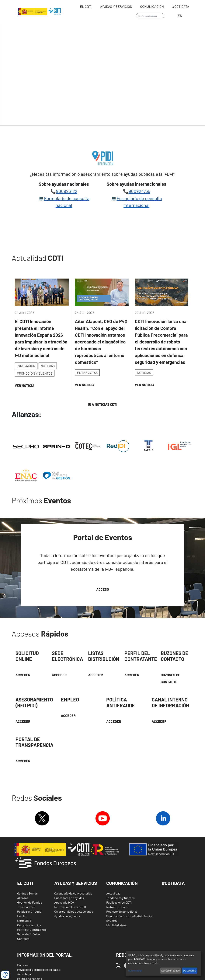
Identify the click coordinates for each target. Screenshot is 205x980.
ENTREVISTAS (87, 373)
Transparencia (27, 907)
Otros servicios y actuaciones (74, 911)
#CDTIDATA (173, 883)
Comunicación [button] (122, 883)
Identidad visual (117, 925)
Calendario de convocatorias (73, 893)
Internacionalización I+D (70, 907)
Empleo (22, 916)
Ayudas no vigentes (67, 916)
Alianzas (23, 898)
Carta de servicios (29, 925)
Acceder (23, 675)
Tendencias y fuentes (120, 898)
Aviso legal (24, 974)
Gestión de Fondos (30, 902)
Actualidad (113, 893)
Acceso (103, 589)
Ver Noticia (25, 386)
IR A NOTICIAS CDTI (103, 404)
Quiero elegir (135, 970)
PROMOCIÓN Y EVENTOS (35, 373)
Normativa (24, 920)
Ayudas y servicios (116, 6)
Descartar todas (170, 970)
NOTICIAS (48, 366)
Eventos (112, 920)
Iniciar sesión (170, 16)
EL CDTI (86, 6)
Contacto (23, 939)
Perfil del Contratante (32, 930)
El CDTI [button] (25, 883)
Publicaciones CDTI (119, 902)
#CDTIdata (181, 6)
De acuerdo (190, 970)
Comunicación (152, 6)
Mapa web (24, 965)
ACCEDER (132, 675)
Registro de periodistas (122, 911)
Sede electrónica (28, 934)
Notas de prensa (117, 907)
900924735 (139, 191)
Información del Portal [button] (44, 955)
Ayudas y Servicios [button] (76, 883)
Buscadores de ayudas (69, 898)
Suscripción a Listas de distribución (130, 916)
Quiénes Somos (27, 893)
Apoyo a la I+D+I (64, 902)
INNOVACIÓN (26, 366)
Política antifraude (29, 911)
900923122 (67, 191)
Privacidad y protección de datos (39, 970)
